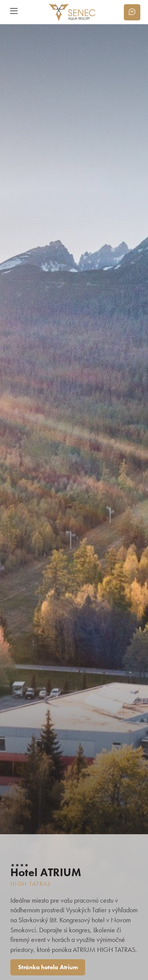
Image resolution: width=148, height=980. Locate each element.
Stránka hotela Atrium (48, 967)
